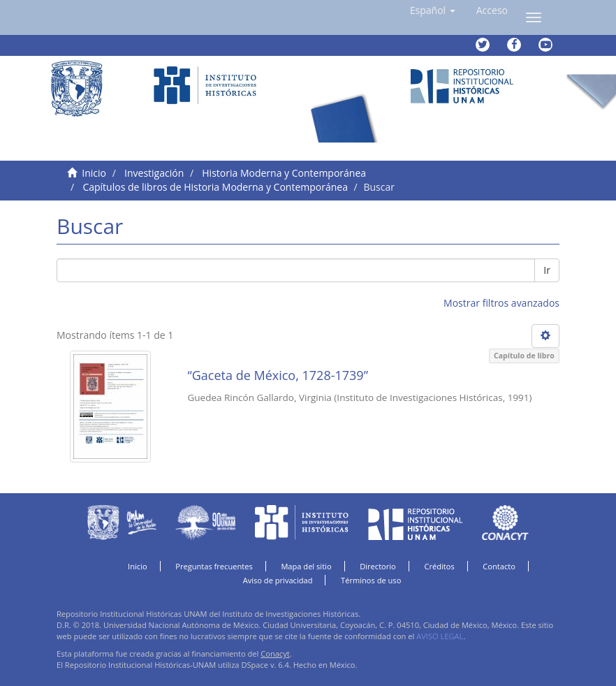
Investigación (154, 173)
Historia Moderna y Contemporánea (284, 173)
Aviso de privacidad (278, 580)
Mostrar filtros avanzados (501, 303)
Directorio (378, 566)
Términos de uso (371, 580)
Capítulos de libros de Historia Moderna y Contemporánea (215, 187)
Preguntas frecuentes (214, 566)
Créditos (439, 566)
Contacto (499, 566)
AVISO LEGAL (440, 636)
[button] (433, 10)
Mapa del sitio (306, 566)
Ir (547, 270)
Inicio (94, 173)
